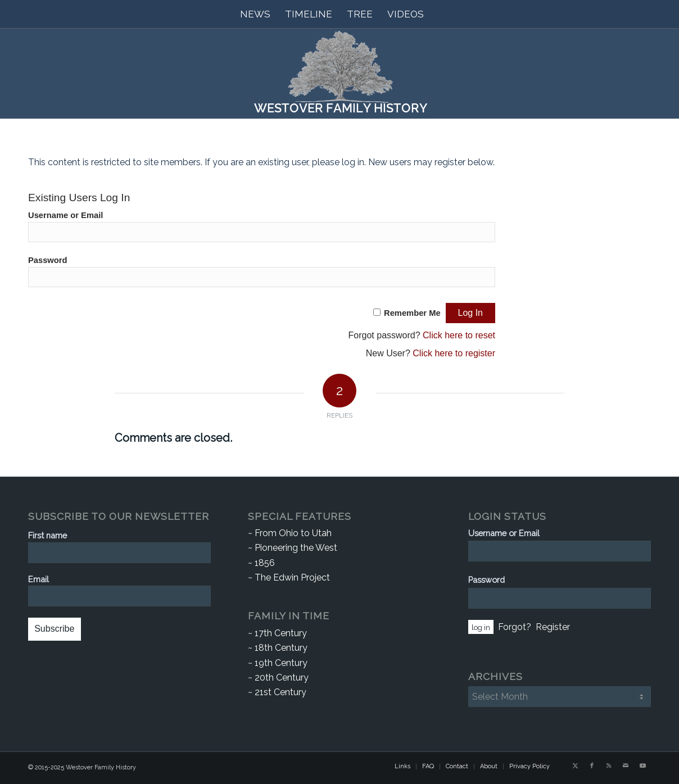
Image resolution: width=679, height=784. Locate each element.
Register (553, 627)
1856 (265, 563)
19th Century (281, 663)
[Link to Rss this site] (609, 766)
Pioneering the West (296, 548)
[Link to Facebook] (592, 766)
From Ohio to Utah (293, 533)
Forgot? (515, 627)
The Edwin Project (292, 577)
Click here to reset (459, 335)
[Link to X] (575, 766)
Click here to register (454, 353)
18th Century (281, 648)
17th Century (281, 633)
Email (39, 579)
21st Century (280, 692)
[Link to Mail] (626, 766)
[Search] (438, 14)
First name (47, 535)
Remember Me (412, 313)
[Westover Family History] (339, 74)
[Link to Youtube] (642, 766)
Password (48, 260)
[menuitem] (255, 14)
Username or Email (65, 215)
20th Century (282, 677)
